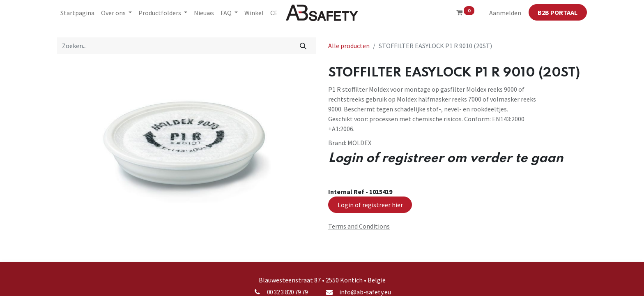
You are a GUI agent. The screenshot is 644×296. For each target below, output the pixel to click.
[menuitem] (77, 13)
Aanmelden (505, 13)
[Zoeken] (303, 46)
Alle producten (349, 46)
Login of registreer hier (370, 205)
